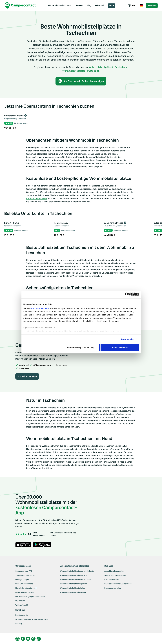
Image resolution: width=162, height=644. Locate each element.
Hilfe (132, 6)
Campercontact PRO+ (37, 198)
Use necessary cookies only (81, 347)
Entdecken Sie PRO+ (27, 376)
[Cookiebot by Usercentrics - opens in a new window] (127, 295)
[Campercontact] (20, 6)
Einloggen (152, 6)
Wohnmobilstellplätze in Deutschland (108, 67)
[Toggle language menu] (141, 6)
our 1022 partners (40, 308)
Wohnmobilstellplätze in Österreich (81, 71)
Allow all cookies (120, 347)
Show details (127, 339)
